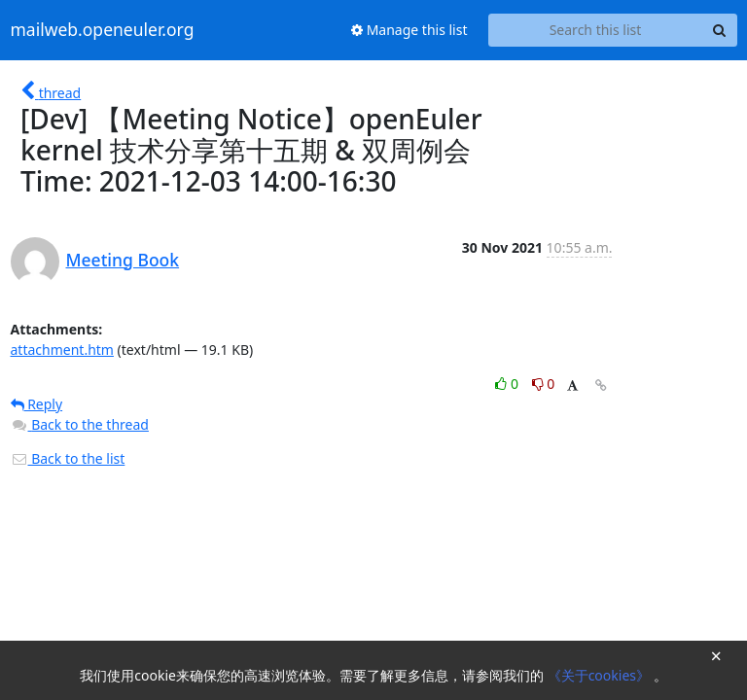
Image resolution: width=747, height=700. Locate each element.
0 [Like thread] (508, 384)
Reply (37, 404)
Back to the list (68, 458)
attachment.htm (62, 350)
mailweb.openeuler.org (103, 30)
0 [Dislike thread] (544, 384)
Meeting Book (123, 260)
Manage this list (409, 30)
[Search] (720, 30)
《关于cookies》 (601, 675)
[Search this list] (596, 30)
